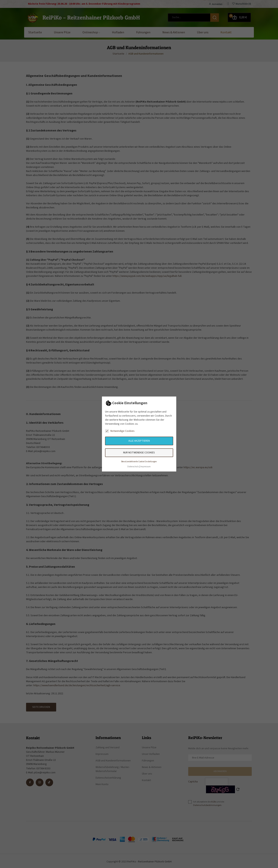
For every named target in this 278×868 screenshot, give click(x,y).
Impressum (145, 467)
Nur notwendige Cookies (139, 453)
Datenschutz (133, 467)
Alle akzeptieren (139, 441)
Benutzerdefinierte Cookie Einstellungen (139, 462)
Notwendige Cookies (120, 431)
